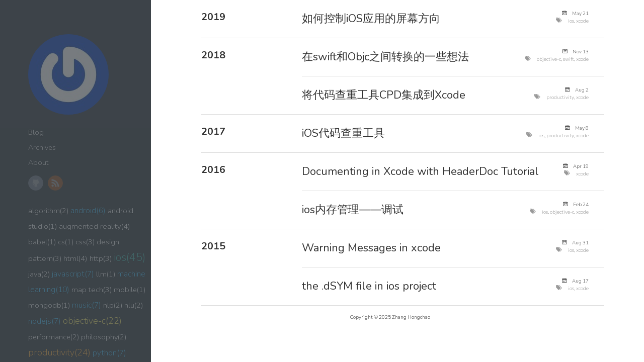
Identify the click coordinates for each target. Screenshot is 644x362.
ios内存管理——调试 (353, 210)
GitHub (36, 183)
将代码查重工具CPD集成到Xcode (384, 95)
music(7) (87, 305)
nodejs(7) (45, 321)
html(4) (75, 258)
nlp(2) (113, 305)
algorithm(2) (48, 211)
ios (571, 21)
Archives (42, 148)
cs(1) (66, 242)
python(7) (109, 353)
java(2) (39, 274)
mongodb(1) (49, 305)
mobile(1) (130, 290)
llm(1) (106, 274)
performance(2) (54, 337)
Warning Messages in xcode (371, 248)
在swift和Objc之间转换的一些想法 (385, 57)
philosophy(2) (104, 337)
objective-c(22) (92, 321)
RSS (55, 183)
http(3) (101, 258)
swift (569, 59)
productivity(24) (59, 352)
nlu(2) (134, 305)
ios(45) (130, 257)
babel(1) (42, 242)
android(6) (88, 211)
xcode (582, 21)
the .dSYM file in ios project (369, 286)
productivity (560, 97)
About (38, 163)
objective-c (549, 59)
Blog (36, 132)
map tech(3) (92, 290)
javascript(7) (73, 274)
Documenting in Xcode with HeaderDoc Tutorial (420, 171)
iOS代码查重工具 (343, 133)
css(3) (85, 242)
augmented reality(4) (95, 226)
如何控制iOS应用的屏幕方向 (371, 19)
